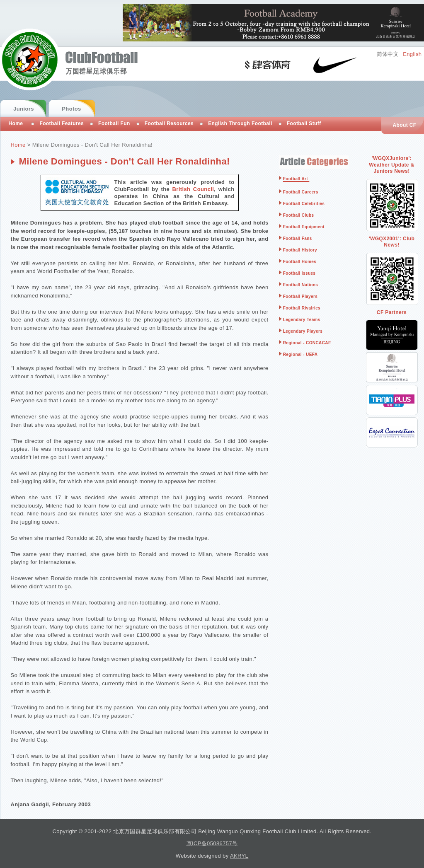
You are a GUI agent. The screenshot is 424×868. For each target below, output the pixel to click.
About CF (404, 125)
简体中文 (388, 54)
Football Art (296, 179)
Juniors (24, 109)
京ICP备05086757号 (212, 843)
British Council (193, 189)
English (412, 54)
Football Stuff (304, 123)
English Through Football (240, 123)
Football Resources (169, 123)
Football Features (62, 123)
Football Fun (114, 123)
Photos (71, 109)
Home (18, 145)
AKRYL (239, 856)
